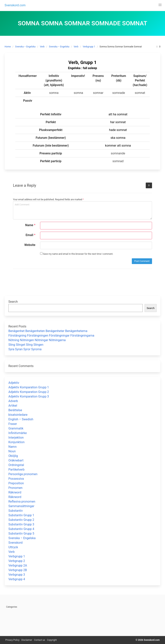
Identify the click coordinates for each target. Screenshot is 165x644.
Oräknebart (16, 460)
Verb (42, 47)
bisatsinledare (18, 415)
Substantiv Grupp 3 (21, 524)
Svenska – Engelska (25, 47)
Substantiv (16, 511)
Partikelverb (16, 470)
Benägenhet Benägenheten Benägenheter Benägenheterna (48, 331)
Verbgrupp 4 (17, 579)
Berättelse (15, 410)
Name (30, 225)
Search (13, 302)
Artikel (13, 406)
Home (8, 47)
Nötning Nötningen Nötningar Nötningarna (37, 340)
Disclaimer (27, 640)
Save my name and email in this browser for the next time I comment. (77, 254)
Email (30, 235)
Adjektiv (14, 383)
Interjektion (16, 438)
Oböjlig (13, 456)
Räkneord (15, 492)
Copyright (52, 640)
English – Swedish (21, 419)
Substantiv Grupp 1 (21, 515)
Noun (12, 451)
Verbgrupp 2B (18, 570)
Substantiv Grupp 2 (21, 520)
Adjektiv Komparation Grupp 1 (29, 387)
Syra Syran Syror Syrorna (25, 349)
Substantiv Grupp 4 (21, 529)
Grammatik (16, 428)
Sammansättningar (21, 506)
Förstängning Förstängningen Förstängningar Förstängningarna (51, 336)
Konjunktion (16, 442)
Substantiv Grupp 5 (21, 533)
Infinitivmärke (18, 433)
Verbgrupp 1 (89, 47)
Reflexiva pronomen (22, 502)
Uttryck (13, 547)
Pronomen (15, 488)
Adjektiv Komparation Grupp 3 (29, 396)
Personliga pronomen (23, 474)
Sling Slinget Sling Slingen (26, 345)
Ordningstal (16, 465)
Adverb (13, 401)
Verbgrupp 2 (17, 561)
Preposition (16, 483)
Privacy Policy (12, 640)
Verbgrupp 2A (18, 565)
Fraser (13, 424)
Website (30, 245)
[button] (160, 5)
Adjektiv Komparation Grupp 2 (29, 392)
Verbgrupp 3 (17, 575)
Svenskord (15, 543)
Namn (12, 447)
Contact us (39, 640)
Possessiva (16, 479)
